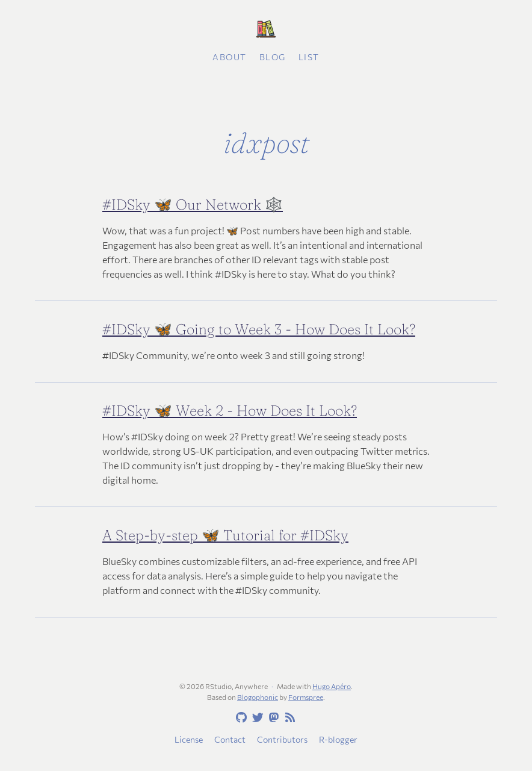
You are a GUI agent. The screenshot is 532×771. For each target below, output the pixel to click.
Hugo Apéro (332, 686)
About (230, 57)
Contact (230, 739)
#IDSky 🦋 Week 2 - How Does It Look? (230, 410)
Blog (273, 57)
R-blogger (338, 739)
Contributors (282, 739)
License (189, 739)
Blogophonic (258, 697)
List (309, 57)
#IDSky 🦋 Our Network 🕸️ (193, 204)
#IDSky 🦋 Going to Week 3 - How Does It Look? (259, 329)
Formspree (306, 697)
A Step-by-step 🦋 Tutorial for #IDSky (225, 535)
